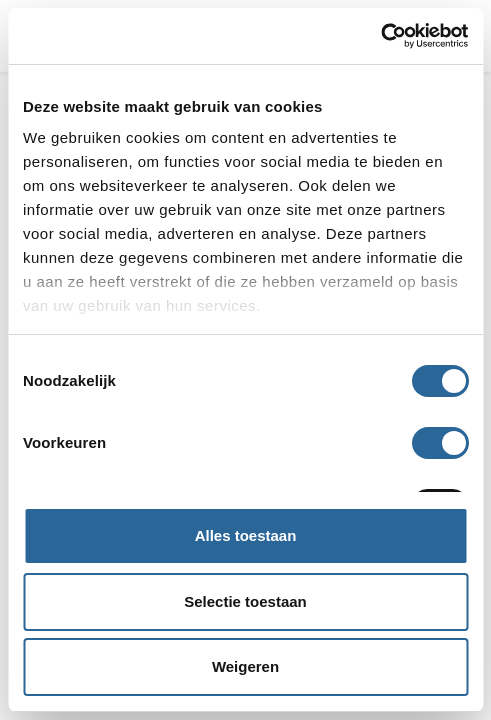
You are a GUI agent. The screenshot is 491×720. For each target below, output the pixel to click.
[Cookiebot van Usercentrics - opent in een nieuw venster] (380, 36)
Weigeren (245, 666)
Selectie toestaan (245, 601)
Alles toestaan (246, 535)
